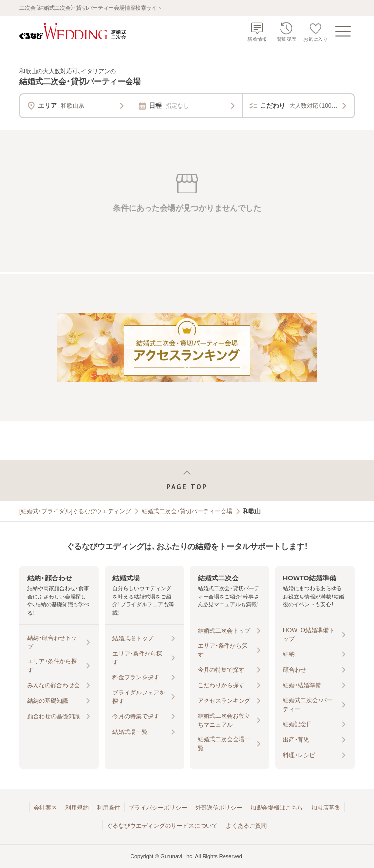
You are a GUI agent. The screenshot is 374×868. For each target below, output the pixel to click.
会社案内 (45, 808)
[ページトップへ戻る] (187, 480)
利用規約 (77, 808)
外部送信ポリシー (219, 808)
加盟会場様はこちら (277, 808)
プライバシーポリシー (158, 808)
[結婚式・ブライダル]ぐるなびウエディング (75, 511)
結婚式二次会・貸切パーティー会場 (187, 511)
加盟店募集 (326, 808)
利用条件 (109, 808)
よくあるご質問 (246, 826)
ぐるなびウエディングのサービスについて (162, 826)
